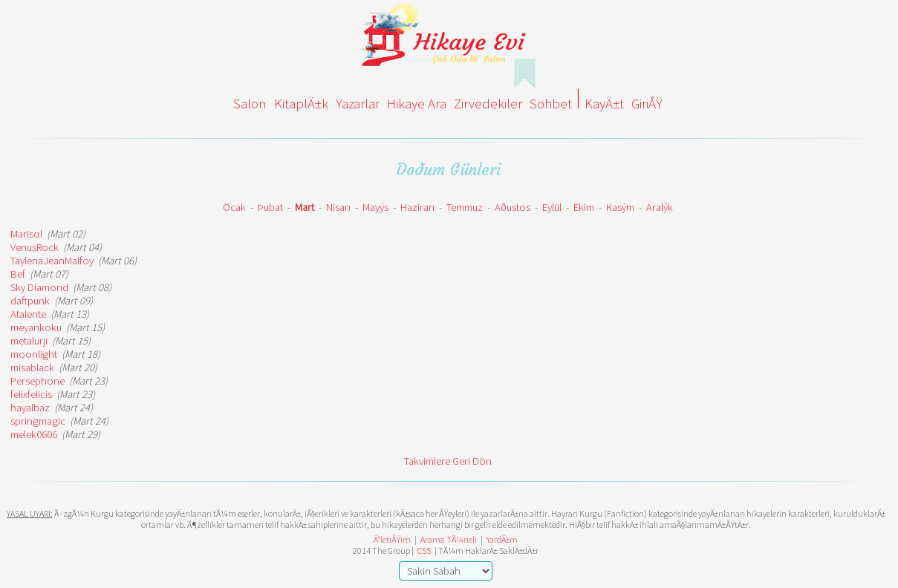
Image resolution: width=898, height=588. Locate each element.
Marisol (26, 234)
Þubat (270, 207)
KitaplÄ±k (301, 104)
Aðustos (513, 207)
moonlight (34, 354)
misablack (32, 367)
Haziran (417, 207)
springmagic (38, 421)
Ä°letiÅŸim (392, 539)
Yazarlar (358, 104)
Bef (18, 274)
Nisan (338, 207)
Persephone (38, 381)
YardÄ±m (502, 539)
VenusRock (35, 247)
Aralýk (660, 207)
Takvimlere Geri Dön (448, 461)
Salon (250, 104)
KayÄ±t (604, 104)
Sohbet (551, 104)
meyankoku (36, 327)
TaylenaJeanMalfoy (52, 261)
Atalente (28, 314)
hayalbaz (30, 408)
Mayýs (375, 207)
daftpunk (30, 301)
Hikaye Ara (417, 104)
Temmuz (465, 207)
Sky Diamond (39, 287)
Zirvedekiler (488, 104)
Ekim (584, 207)
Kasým (620, 207)
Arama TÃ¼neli (449, 539)
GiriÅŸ (647, 104)
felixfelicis (31, 394)
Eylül (552, 207)
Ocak (234, 207)
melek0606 (34, 434)
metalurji (29, 341)
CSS (424, 551)
